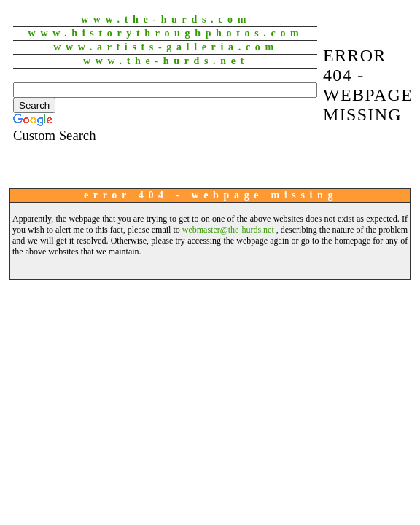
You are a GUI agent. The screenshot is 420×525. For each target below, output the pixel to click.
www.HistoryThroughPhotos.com (166, 33)
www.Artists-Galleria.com (166, 47)
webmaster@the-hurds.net (228, 230)
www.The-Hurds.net (166, 61)
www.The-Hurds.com (166, 19)
